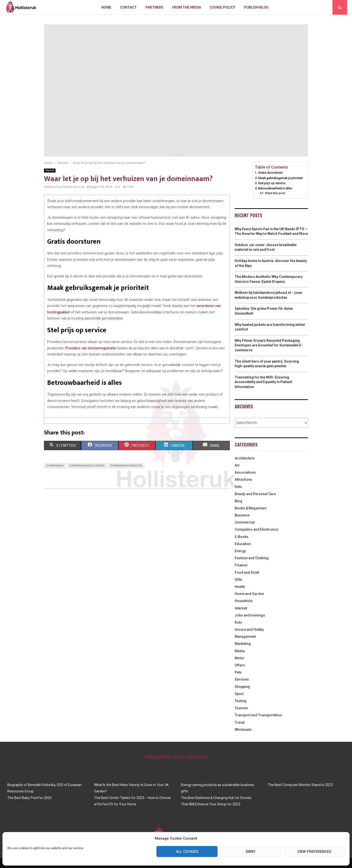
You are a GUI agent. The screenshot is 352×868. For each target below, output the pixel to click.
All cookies (187, 852)
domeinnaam (55, 466)
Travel (240, 722)
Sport (239, 694)
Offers (240, 665)
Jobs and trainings (250, 615)
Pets (238, 672)
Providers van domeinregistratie (91, 348)
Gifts (238, 580)
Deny (251, 852)
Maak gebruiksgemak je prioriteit (280, 178)
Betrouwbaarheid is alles (275, 188)
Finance (241, 565)
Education (243, 544)
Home (106, 7)
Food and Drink (247, 572)
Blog (238, 501)
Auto (238, 487)
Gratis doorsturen (270, 173)
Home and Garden (249, 594)
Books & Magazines (251, 508)
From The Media (187, 7)
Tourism (241, 708)
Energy (240, 551)
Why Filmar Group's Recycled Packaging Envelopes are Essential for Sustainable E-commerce (269, 345)
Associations (245, 472)
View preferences (314, 852)
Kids (238, 622)
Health (240, 587)
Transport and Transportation (258, 715)
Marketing (243, 644)
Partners (154, 7)
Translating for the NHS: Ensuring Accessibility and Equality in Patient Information (263, 382)
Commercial (245, 522)
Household (244, 601)
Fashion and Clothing (252, 558)
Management (245, 637)
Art (237, 465)
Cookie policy (222, 7)
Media (240, 651)
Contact (128, 7)
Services (242, 679)
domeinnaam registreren (87, 466)
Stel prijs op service (272, 183)
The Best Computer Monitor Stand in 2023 (300, 785)
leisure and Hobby (249, 629)
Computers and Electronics (257, 529)
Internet (50, 170)
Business (242, 515)
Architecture (245, 458)
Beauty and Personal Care (255, 494)
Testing (241, 701)
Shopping (242, 687)
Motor (240, 658)
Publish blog (256, 7)
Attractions (243, 480)
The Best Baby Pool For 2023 (29, 798)
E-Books (242, 537)
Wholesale (243, 730)
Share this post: (275, 193)
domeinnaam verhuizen (126, 466)
